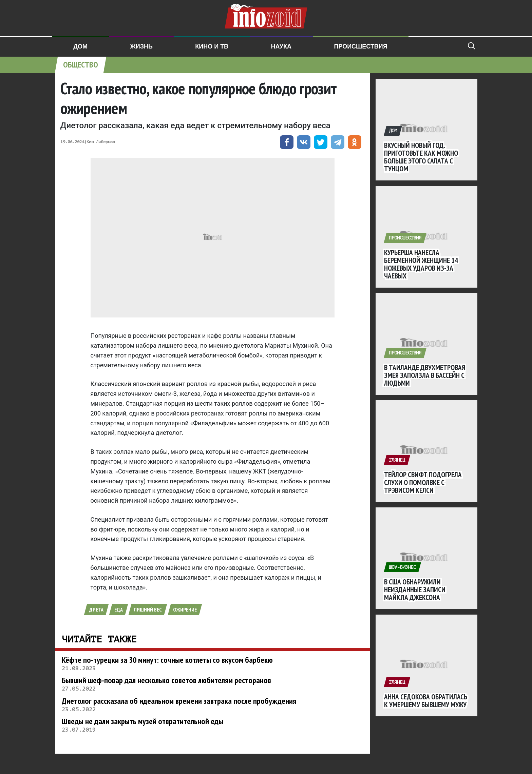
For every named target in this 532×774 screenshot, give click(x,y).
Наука (281, 46)
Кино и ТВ (212, 46)
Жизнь (141, 46)
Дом (80, 46)
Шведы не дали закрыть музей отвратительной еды (142, 721)
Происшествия (360, 46)
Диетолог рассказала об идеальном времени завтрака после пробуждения (179, 701)
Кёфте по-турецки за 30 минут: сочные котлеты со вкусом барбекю (167, 660)
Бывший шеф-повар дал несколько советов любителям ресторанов (166, 680)
